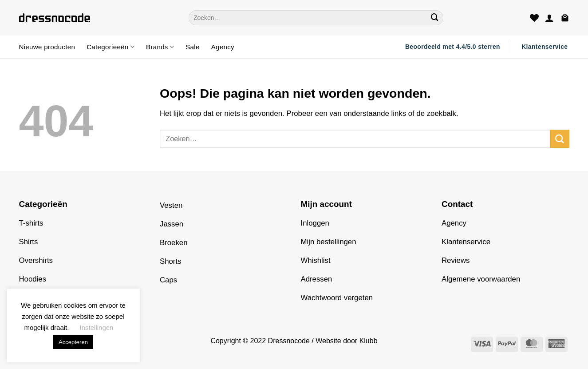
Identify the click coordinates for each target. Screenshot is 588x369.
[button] (549, 18)
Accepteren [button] (73, 342)
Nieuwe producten (47, 47)
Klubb (369, 341)
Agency (223, 47)
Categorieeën (110, 47)
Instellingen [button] (97, 327)
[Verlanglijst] (534, 18)
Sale (192, 47)
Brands (160, 47)
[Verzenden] (435, 18)
